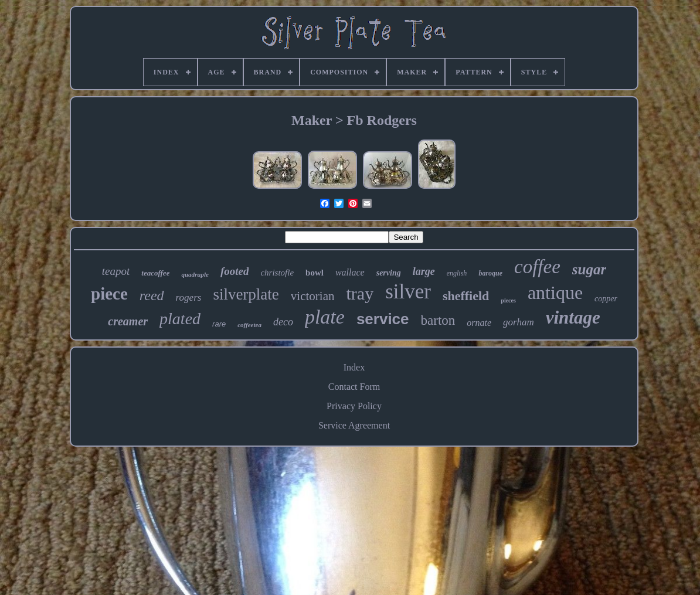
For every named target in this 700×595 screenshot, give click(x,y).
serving (389, 273)
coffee (537, 267)
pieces (508, 300)
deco (283, 322)
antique (555, 293)
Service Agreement (354, 425)
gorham (519, 322)
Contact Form (354, 387)
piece (109, 294)
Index (354, 367)
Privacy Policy (354, 406)
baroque (490, 273)
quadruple (195, 274)
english (457, 273)
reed (152, 295)
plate (325, 317)
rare (219, 324)
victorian (313, 296)
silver (408, 292)
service (383, 319)
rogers (189, 297)
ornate (479, 323)
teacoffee (155, 273)
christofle (277, 273)
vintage (573, 317)
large (424, 271)
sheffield (466, 296)
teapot (116, 271)
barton (438, 320)
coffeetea (249, 325)
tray (360, 293)
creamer (128, 321)
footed (235, 271)
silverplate (246, 294)
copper (606, 299)
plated (180, 319)
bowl (315, 273)
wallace (350, 272)
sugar (589, 269)
